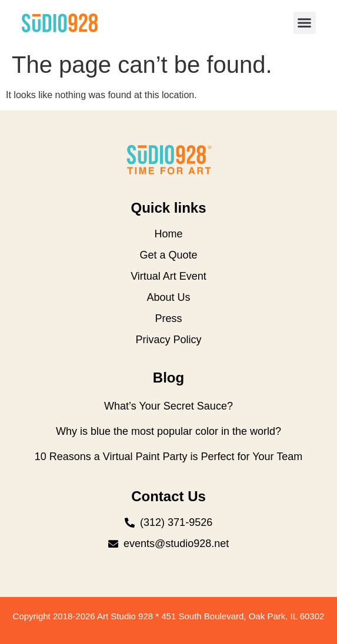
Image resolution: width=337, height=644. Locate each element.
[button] (305, 23)
